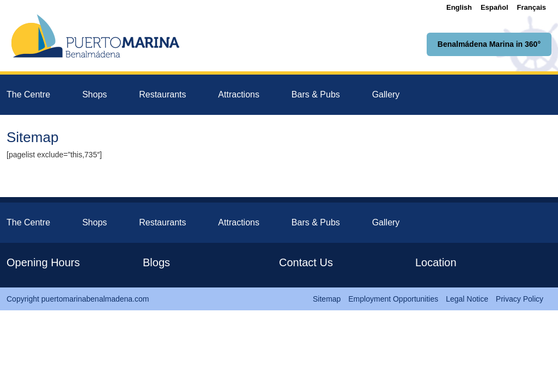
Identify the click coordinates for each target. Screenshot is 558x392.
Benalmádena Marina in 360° (489, 44)
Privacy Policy (520, 299)
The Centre (28, 94)
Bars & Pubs (316, 94)
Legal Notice (467, 299)
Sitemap (327, 299)
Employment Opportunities (393, 299)
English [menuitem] (459, 7)
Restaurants (162, 94)
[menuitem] (459, 7)
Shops (95, 94)
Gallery (386, 94)
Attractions (239, 94)
